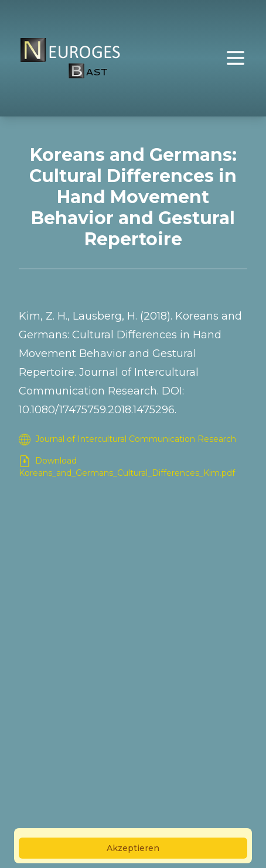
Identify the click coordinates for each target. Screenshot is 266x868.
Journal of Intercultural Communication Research (127, 440)
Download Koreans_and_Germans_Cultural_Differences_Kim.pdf (127, 467)
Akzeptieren (133, 848)
